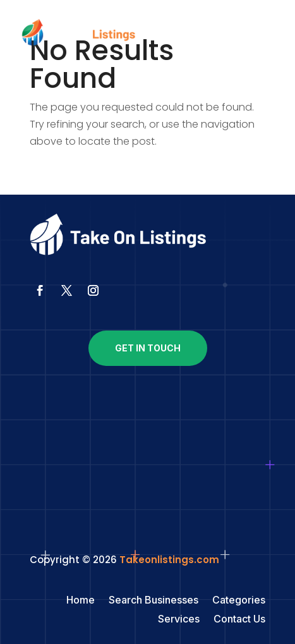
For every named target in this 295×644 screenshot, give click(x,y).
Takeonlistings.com (169, 560)
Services (179, 620)
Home (81, 601)
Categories (239, 601)
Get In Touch (148, 348)
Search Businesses (154, 601)
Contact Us (239, 620)
